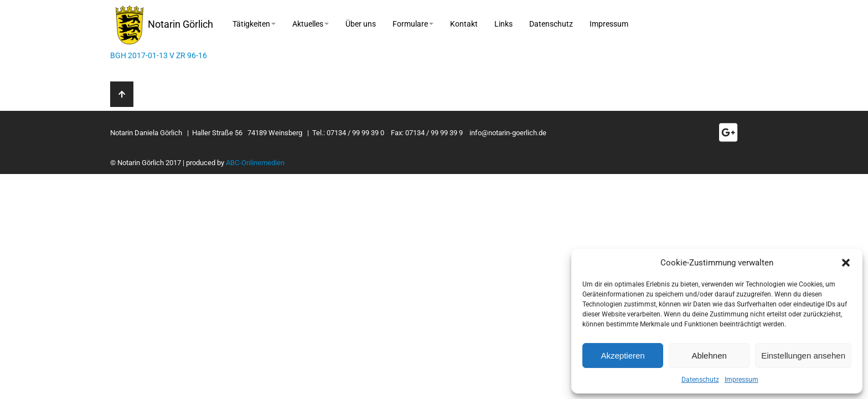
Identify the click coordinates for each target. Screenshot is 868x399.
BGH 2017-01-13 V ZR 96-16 (159, 55)
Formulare (413, 24)
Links (503, 24)
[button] (846, 263)
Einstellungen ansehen (803, 355)
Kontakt (464, 24)
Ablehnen (709, 355)
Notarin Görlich (164, 25)
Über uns (361, 24)
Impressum (742, 380)
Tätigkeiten (254, 24)
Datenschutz (700, 380)
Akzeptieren (622, 355)
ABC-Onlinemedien (255, 163)
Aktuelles (311, 24)
